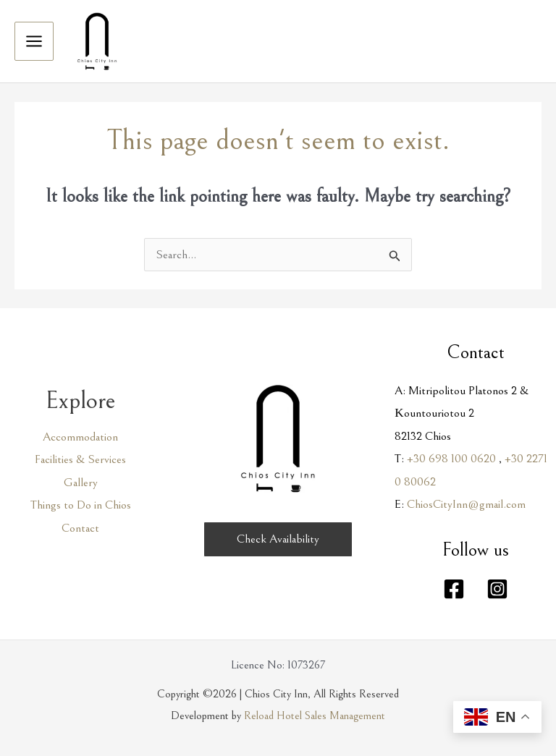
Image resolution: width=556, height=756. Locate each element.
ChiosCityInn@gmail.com (466, 504)
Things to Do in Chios (81, 505)
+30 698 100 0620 (451, 459)
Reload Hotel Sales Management (315, 715)
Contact (80, 528)
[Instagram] (497, 589)
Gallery (81, 483)
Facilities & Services (80, 459)
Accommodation (80, 437)
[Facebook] (454, 589)
